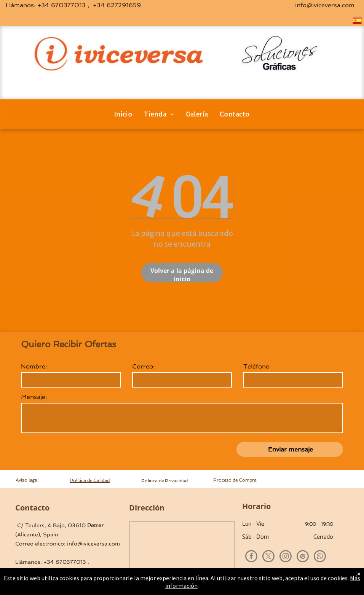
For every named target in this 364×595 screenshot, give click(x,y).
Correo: (143, 366)
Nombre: (34, 366)
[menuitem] (123, 114)
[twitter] (268, 557)
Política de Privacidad (164, 481)
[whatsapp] (320, 557)
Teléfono (256, 366)
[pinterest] (303, 557)
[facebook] (251, 557)
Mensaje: (34, 397)
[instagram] (286, 557)
